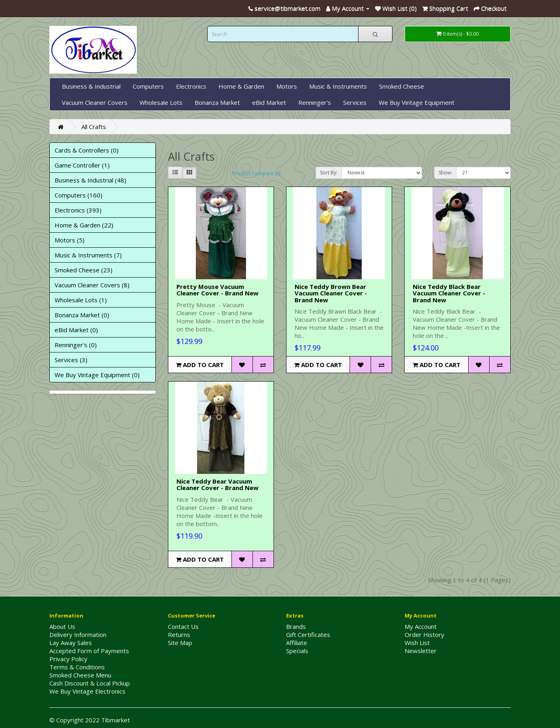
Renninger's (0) (76, 345)
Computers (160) (78, 195)
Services (355, 102)
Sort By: (329, 173)
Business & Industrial (91, 86)
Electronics (191, 86)
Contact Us (183, 626)
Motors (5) (70, 240)
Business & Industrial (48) (90, 180)
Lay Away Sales (71, 643)
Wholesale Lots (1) (81, 300)
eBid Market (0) (76, 330)
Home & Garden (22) (84, 225)
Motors (287, 86)
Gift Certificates (308, 635)
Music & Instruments (338, 86)
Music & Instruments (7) (88, 255)
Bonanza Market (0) (82, 315)
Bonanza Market (217, 102)
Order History (424, 635)
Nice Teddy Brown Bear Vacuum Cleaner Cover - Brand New (331, 293)
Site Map (180, 643)
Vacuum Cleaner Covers (95, 102)
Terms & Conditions (77, 667)
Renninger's (315, 102)
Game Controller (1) (82, 165)
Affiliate (297, 643)
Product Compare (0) (256, 173)
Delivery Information (78, 635)
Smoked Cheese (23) (84, 270)
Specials (297, 651)
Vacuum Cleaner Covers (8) (92, 285)
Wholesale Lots (161, 102)
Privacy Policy (68, 659)
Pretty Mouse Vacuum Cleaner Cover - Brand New (217, 290)
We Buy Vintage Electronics (87, 691)
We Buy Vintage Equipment (417, 102)
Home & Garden (241, 86)
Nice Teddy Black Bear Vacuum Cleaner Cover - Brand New (449, 293)
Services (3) (71, 360)
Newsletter (421, 651)
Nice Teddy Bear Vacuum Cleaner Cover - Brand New (217, 485)
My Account (421, 626)
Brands (296, 626)
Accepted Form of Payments (89, 651)
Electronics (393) (78, 210)
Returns (179, 635)
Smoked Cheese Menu (80, 675)
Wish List (417, 643)
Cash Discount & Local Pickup (90, 683)
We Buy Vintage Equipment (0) (97, 375)
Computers (148, 86)
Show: (445, 173)
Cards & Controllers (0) (87, 150)
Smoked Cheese (402, 86)
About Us (62, 626)
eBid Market (269, 102)
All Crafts (94, 127)
